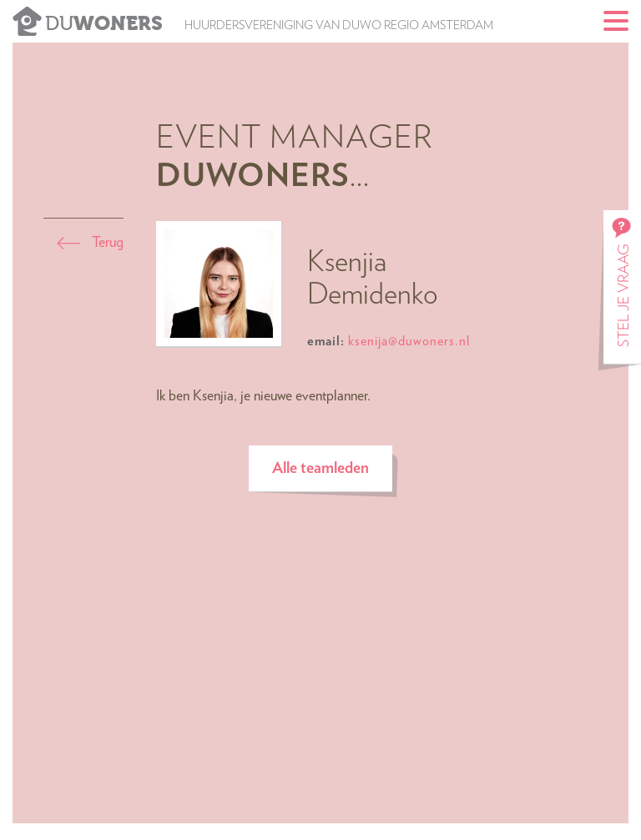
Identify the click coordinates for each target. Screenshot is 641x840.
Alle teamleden (320, 468)
